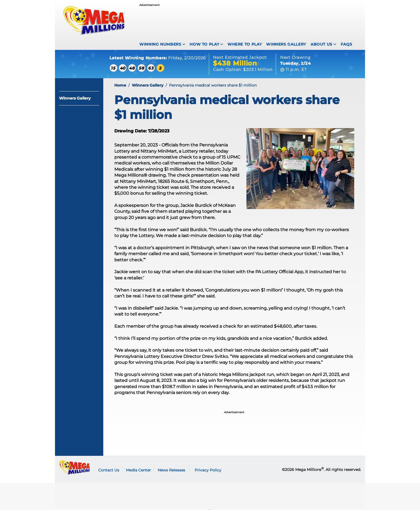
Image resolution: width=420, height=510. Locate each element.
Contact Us (109, 471)
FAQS (347, 44)
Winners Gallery (286, 44)
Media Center (138, 471)
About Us (321, 44)
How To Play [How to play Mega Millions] (204, 44)
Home (120, 87)
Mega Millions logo (75, 468)
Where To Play (245, 44)
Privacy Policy (208, 471)
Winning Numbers (160, 44)
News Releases (171, 471)
